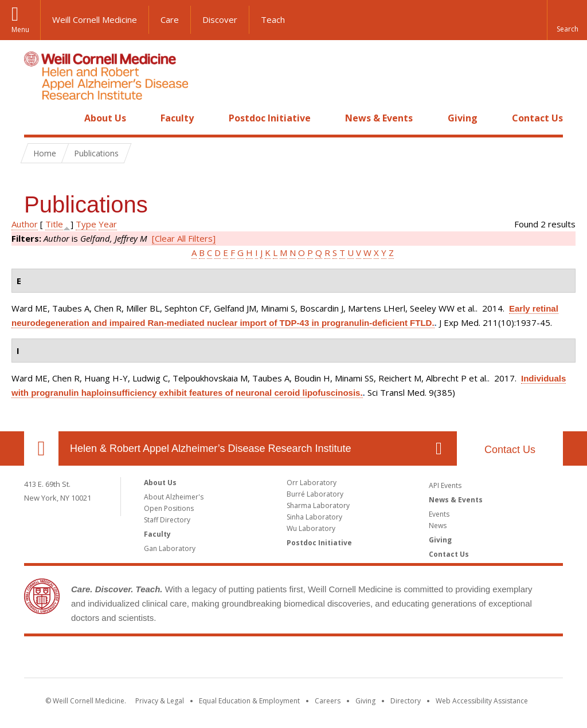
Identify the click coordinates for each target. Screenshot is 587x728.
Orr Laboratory (312, 483)
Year (108, 224)
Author (25, 224)
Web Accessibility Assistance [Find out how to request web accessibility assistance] (482, 701)
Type (86, 224)
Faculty (177, 118)
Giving (463, 118)
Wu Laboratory (311, 528)
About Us (105, 118)
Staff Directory (167, 520)
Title (54, 224)
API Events (445, 485)
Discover (220, 19)
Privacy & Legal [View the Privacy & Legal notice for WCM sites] (160, 701)
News (438, 526)
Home (37, 118)
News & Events (379, 118)
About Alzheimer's (174, 497)
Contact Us (537, 118)
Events (439, 514)
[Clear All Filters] (184, 238)
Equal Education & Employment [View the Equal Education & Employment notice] (249, 701)
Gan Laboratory (170, 548)
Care (170, 19)
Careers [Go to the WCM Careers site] (328, 701)
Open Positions (169, 508)
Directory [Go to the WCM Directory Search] (406, 701)
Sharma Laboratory (318, 505)
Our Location (41, 448)
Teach (273, 19)
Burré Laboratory (315, 494)
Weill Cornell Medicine (95, 19)
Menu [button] (20, 29)
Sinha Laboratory (314, 517)
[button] (567, 20)
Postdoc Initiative (270, 118)
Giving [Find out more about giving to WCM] (365, 701)
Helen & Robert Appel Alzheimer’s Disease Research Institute (211, 448)
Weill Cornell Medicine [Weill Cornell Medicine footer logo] (293, 659)
